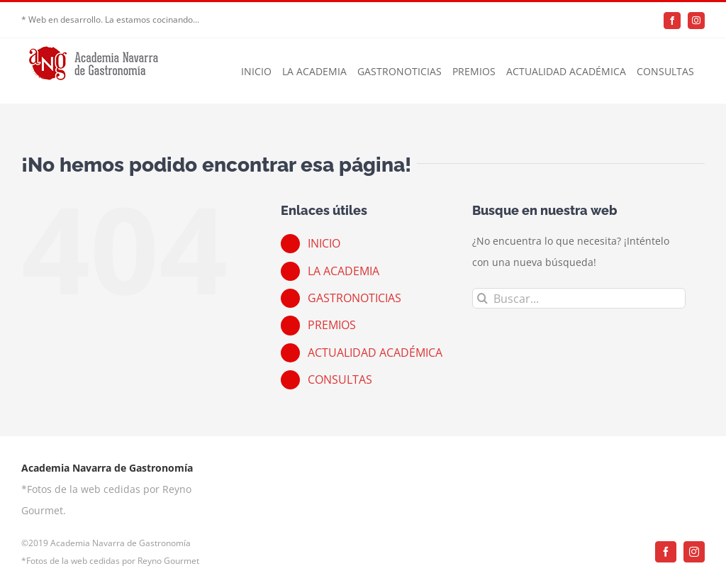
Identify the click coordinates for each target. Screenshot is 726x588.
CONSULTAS (340, 379)
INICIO (324, 243)
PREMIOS (332, 325)
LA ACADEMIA (344, 271)
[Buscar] (482, 298)
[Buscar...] (579, 298)
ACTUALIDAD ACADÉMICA (375, 353)
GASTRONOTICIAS (354, 298)
